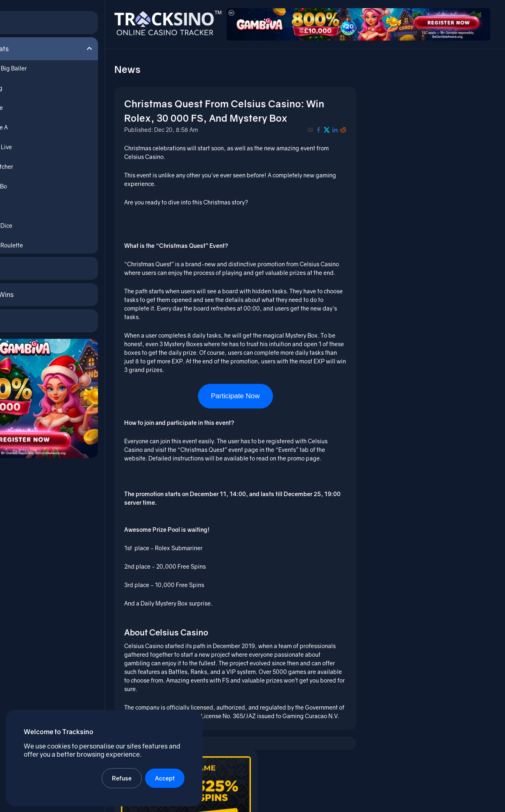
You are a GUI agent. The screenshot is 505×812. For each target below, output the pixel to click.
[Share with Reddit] (347, 125)
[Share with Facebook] (323, 125)
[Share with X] (331, 125)
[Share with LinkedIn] (339, 125)
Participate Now (244, 400)
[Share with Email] (314, 125)
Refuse (123, 777)
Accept (166, 777)
